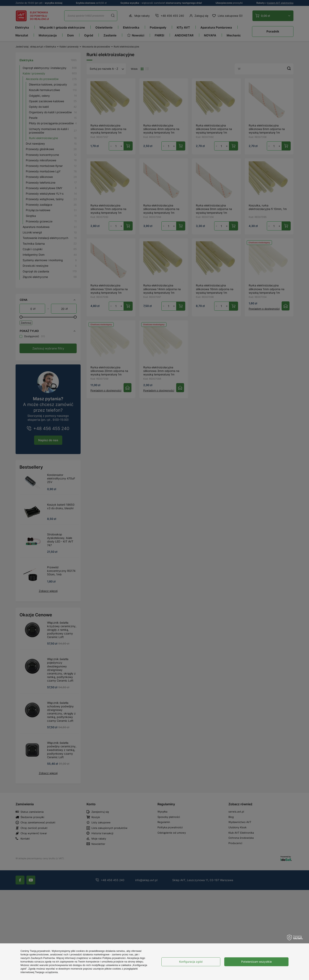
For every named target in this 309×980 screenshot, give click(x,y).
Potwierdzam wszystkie (256, 962)
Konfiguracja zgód (191, 962)
